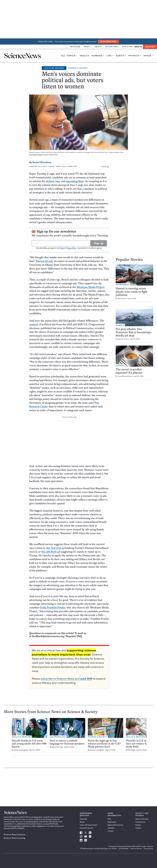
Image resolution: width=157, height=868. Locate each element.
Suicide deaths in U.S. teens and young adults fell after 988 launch (29, 744)
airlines (50, 181)
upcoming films (75, 181)
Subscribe (83, 819)
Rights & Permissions (115, 825)
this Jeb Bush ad (51, 552)
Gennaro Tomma (123, 339)
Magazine (75, 47)
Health (85, 56)
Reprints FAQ (74, 636)
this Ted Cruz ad (55, 548)
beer (58, 181)
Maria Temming (57, 747)
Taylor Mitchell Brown (125, 376)
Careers (138, 828)
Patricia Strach (44, 261)
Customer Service (86, 828)
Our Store (127, 47)
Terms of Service (136, 849)
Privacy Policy (71, 248)
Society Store (140, 822)
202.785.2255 (124, 849)
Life (110, 56)
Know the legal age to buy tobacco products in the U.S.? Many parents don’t (104, 744)
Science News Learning (14, 838)
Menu (88, 47)
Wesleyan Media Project (90, 287)
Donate (150, 47)
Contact (111, 831)
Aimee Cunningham (21, 750)
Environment (123, 285)
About (98, 47)
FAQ (109, 819)
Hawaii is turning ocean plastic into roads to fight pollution (132, 292)
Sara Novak (122, 298)
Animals (120, 325)
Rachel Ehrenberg (42, 163)
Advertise (111, 828)
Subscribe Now (108, 41)
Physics (135, 56)
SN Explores (112, 47)
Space (148, 56)
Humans (98, 56)
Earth (121, 56)
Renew (82, 822)
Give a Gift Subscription (88, 825)
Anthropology (58, 737)
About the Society (142, 819)
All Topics (69, 56)
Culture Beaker (54, 68)
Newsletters (112, 822)
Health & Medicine (21, 737)
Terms (62, 248)
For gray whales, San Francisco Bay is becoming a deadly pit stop (134, 332)
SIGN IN (138, 47)
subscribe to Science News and (66, 679)
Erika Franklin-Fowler (53, 608)
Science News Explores (15, 834)
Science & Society (78, 68)
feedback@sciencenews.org (48, 636)
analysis (34, 325)
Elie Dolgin (132, 750)
